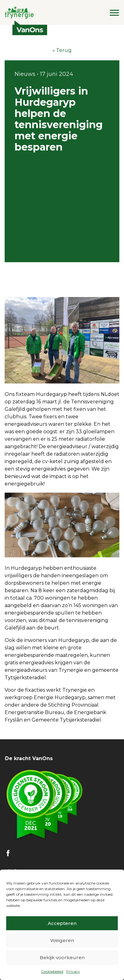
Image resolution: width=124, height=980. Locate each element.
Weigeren (62, 940)
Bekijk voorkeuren (62, 957)
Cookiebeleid (52, 971)
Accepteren (62, 923)
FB (8, 853)
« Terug (62, 50)
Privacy (73, 971)
